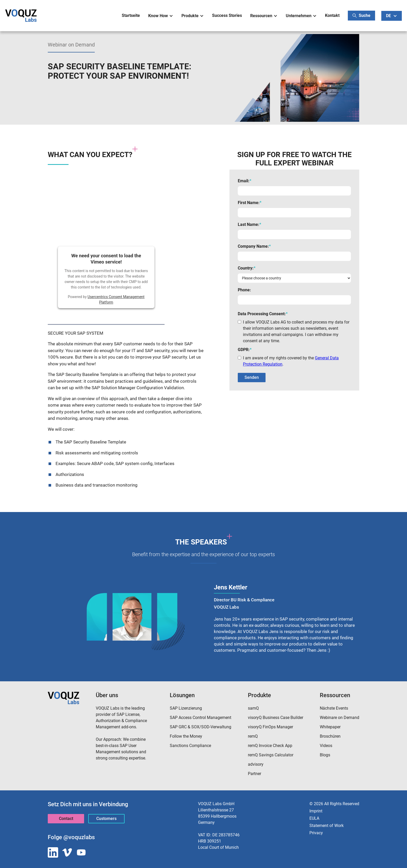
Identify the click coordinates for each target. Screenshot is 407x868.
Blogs (325, 755)
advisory (256, 764)
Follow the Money (186, 736)
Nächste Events (334, 708)
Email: (245, 181)
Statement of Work (327, 826)
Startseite (131, 15)
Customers (106, 819)
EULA (314, 818)
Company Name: (254, 246)
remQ (253, 736)
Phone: (244, 290)
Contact (66, 819)
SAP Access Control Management (201, 718)
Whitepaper (330, 727)
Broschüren (330, 736)
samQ (253, 708)
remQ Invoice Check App (270, 746)
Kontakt (332, 15)
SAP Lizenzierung (186, 708)
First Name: (250, 203)
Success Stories (227, 15)
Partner (255, 774)
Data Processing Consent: (263, 314)
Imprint (316, 811)
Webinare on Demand (340, 718)
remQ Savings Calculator (271, 755)
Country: (247, 268)
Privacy (316, 833)
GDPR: (245, 350)
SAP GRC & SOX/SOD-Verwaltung (201, 727)
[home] (21, 16)
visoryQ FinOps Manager (270, 727)
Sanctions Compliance (190, 746)
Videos (326, 746)
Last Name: (249, 224)
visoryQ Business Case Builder (276, 718)
